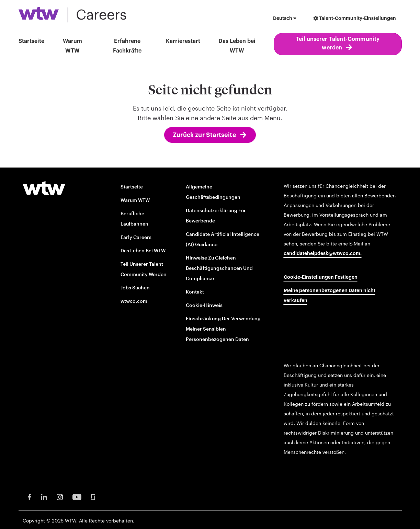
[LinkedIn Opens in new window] (44, 497)
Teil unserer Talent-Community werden (338, 43)
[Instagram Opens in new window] (60, 497)
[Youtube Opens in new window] (77, 497)
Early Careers (136, 237)
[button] (285, 19)
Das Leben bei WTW (237, 46)
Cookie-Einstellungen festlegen (321, 277)
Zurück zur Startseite (205, 135)
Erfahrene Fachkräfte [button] (127, 46)
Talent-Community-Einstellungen (355, 18)
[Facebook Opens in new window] (30, 497)
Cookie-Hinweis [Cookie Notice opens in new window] (204, 305)
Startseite (31, 41)
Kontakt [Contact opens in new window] (195, 292)
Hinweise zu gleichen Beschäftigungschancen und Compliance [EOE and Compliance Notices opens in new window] (219, 268)
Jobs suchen (135, 287)
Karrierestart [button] (183, 41)
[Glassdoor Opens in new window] (93, 497)
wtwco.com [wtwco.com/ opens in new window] (134, 301)
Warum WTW (72, 46)
